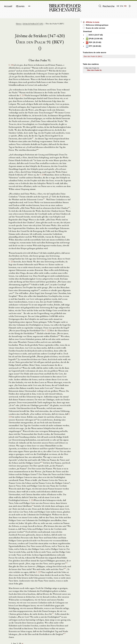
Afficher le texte (116, 22)
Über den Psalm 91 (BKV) (116, 56)
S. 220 (67, 153)
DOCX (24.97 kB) (117, 35)
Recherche (107, 6)
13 (25, 467)
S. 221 (32, 223)
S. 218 (13, 66)
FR (125, 6)
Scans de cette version (119, 28)
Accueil (8, 6)
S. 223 (63, 345)
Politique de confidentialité (114, 639)
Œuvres (20, 6)
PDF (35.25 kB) (116, 43)
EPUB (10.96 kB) (117, 39)
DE (118, 6)
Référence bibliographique (120, 25)
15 (74, 517)
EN (122, 6)
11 (79, 413)
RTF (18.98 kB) (116, 46)
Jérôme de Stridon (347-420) (45, 25)
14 (40, 502)
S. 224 (39, 411)
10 (87, 381)
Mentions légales (110, 637)
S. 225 (61, 468)
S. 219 (65, 89)
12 (59, 461)
